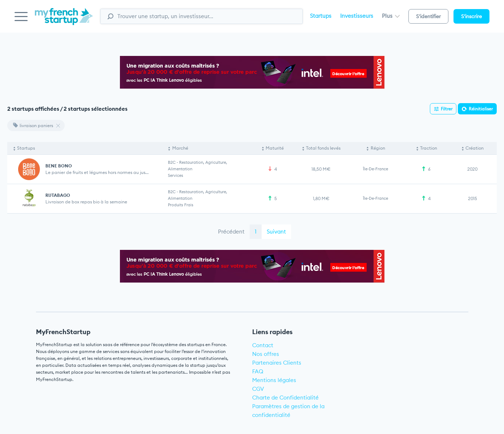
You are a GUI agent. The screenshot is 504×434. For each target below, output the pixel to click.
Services (176, 175)
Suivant (276, 232)
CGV (258, 389)
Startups (321, 16)
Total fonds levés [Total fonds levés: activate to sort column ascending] (323, 148)
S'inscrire (471, 16)
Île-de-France (376, 169)
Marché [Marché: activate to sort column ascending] (180, 148)
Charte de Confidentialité (285, 398)
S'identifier (428, 16)
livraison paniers (33, 125)
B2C (172, 162)
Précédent (231, 232)
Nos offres (266, 354)
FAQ (258, 371)
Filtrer (447, 109)
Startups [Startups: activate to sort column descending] (26, 148)
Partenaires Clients (277, 363)
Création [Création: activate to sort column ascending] (475, 148)
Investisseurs (357, 16)
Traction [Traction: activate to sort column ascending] (429, 148)
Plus (391, 16)
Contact (263, 345)
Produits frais (181, 205)
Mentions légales (274, 380)
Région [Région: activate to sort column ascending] (378, 148)
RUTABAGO (58, 195)
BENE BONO (59, 166)
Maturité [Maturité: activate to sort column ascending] (275, 148)
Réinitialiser (481, 109)
